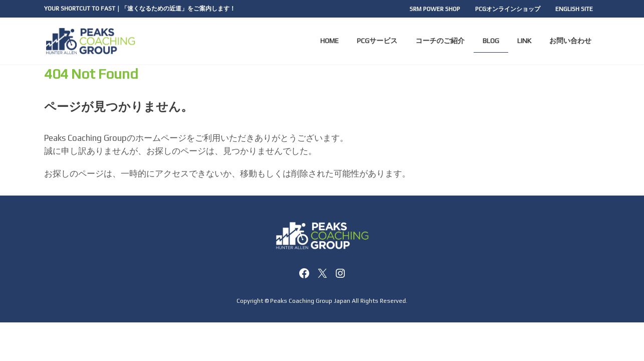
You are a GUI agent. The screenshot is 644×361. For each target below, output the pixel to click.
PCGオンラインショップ (508, 9)
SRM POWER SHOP (435, 9)
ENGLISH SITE (574, 9)
